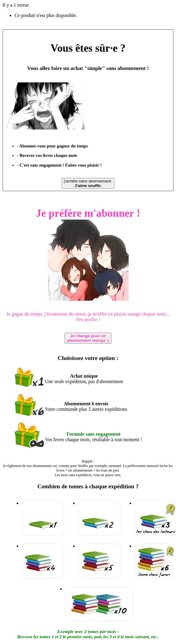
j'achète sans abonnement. (88, 183)
